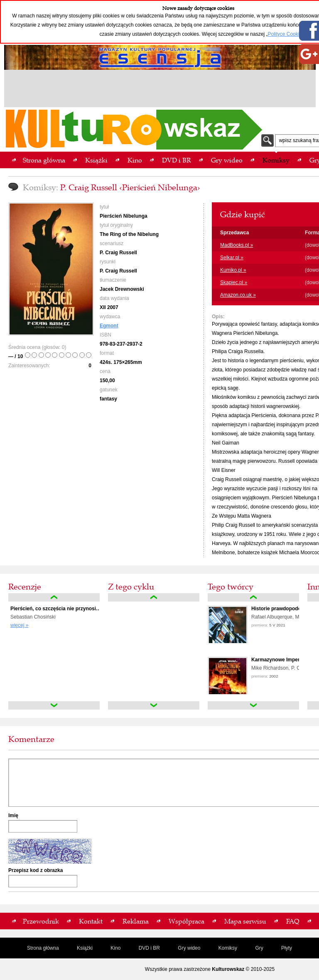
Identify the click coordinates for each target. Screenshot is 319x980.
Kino (115, 948)
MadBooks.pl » (237, 245)
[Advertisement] (160, 90)
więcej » (19, 625)
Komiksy (228, 948)
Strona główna (43, 948)
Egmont (109, 326)
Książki (85, 948)
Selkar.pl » (232, 258)
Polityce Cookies (286, 34)
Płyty (287, 948)
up (54, 597)
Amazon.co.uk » (238, 295)
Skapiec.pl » (234, 282)
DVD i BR (149, 948)
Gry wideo (189, 948)
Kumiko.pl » (233, 270)
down (54, 705)
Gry (259, 948)
